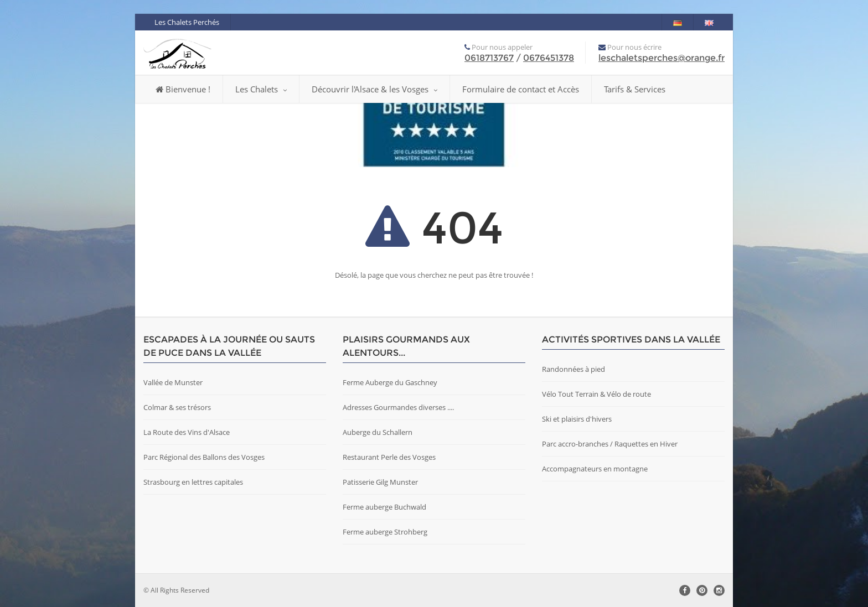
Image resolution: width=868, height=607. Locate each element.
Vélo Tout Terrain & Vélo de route (596, 394)
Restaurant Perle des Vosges (389, 457)
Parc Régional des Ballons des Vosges (204, 457)
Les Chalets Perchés (187, 22)
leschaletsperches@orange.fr (662, 58)
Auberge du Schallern (378, 432)
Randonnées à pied (573, 369)
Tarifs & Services (635, 89)
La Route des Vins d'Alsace (187, 432)
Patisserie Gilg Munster (380, 482)
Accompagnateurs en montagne (595, 469)
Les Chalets (261, 89)
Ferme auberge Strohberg (385, 532)
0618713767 (489, 58)
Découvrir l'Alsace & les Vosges (374, 89)
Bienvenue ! (183, 89)
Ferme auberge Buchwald (384, 507)
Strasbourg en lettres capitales (193, 482)
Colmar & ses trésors (177, 407)
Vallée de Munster (173, 382)
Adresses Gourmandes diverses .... (398, 407)
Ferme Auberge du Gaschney (390, 382)
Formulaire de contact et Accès (521, 89)
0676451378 (549, 58)
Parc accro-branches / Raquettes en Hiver (610, 444)
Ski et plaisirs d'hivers (577, 419)
